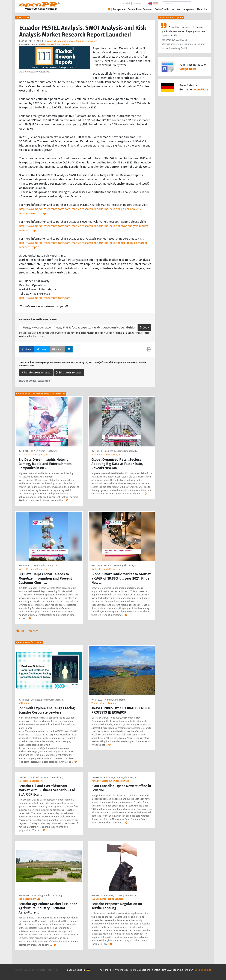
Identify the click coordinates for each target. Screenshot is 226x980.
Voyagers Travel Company (105, 703)
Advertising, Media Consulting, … (48, 777)
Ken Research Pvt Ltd (29, 899)
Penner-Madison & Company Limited (110, 781)
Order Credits (162, 9)
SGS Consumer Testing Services (107, 899)
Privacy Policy (121, 970)
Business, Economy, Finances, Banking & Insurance (71, 41)
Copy (144, 328)
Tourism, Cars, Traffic (115, 700)
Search (199, 4)
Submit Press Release (140, 9)
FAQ (101, 970)
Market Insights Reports (31, 781)
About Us (202, 9)
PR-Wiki (126, 4)
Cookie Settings (203, 970)
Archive (176, 9)
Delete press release (36, 372)
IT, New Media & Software (44, 451)
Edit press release (69, 372)
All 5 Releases (27, 631)
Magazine (189, 9)
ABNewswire (25, 703)
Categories (119, 9)
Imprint (137, 4)
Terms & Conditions (140, 970)
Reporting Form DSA (183, 970)
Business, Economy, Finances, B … (121, 451)
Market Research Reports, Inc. (55, 44)
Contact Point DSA (161, 970)
